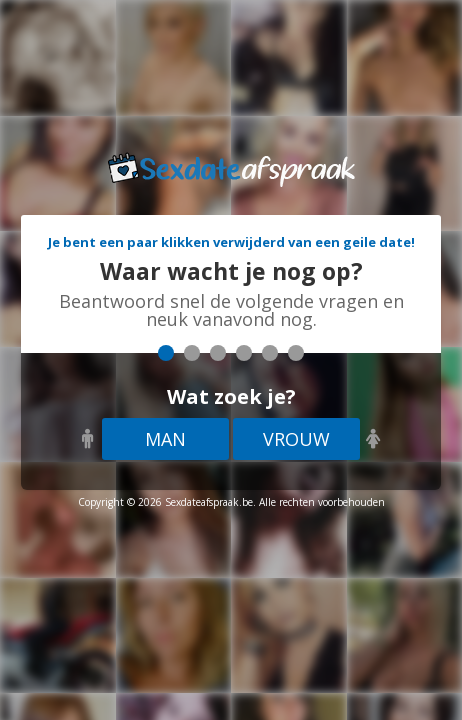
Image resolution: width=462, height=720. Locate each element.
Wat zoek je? (231, 396)
